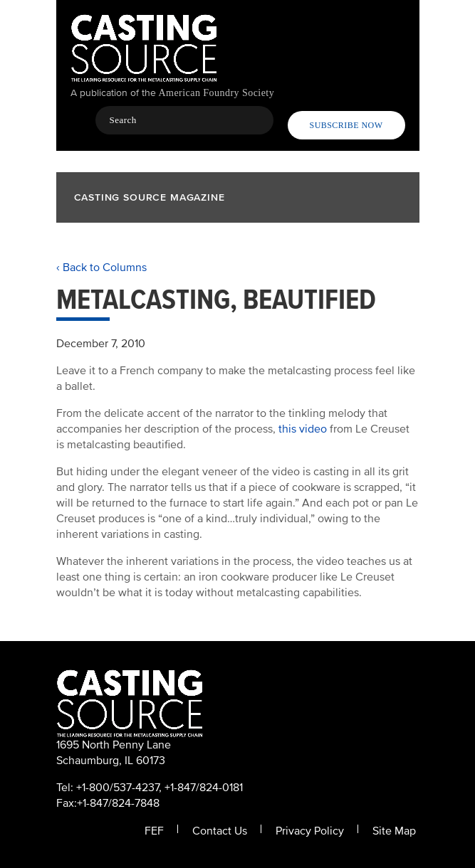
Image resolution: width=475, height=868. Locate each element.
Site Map (394, 831)
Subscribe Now (346, 125)
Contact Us (220, 831)
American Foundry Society (217, 93)
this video (303, 429)
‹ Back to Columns (101, 268)
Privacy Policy (310, 831)
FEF (154, 831)
